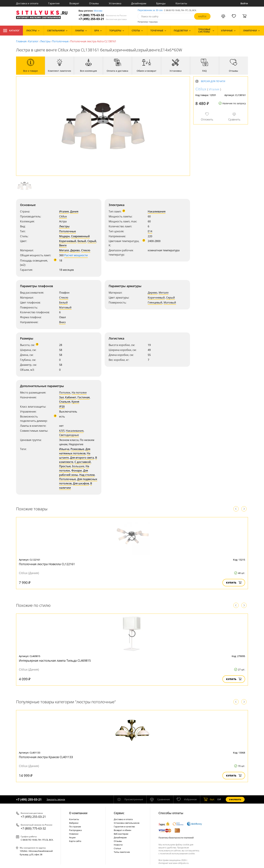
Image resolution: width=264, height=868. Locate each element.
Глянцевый (155, 302)
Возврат (74, 3)
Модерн (64, 236)
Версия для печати (213, 81)
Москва (98, 11)
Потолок (65, 393)
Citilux (63, 216)
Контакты (181, 3)
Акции (72, 837)
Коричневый (68, 241)
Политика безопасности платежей (176, 838)
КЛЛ (62, 431)
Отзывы (94, 3)
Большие (78, 466)
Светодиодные (69, 435)
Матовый (65, 307)
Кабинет (71, 397)
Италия (64, 211)
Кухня (75, 402)
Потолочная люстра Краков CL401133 (46, 757)
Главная (21, 41)
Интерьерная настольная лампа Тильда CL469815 (55, 660)
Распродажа (75, 830)
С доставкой (83, 462)
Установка (115, 3)
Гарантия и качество (124, 827)
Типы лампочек (122, 852)
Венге (63, 245)
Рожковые (77, 449)
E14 (150, 231)
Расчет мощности (76, 255)
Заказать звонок (56, 799)
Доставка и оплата (27, 3)
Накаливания (157, 211)
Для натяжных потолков (75, 451)
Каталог (11, 31)
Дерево (75, 250)
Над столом (87, 475)
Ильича (64, 449)
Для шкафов (81, 483)
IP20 (62, 407)
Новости (118, 845)
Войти (244, 3)
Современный (80, 236)
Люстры (45, 41)
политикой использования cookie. (178, 853)
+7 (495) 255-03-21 (103, 19)
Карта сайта (75, 841)
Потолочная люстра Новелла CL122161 (47, 564)
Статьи (117, 848)
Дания (74, 211)
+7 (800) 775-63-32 (103, 15)
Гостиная (84, 397)
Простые (65, 466)
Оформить (235, 800)
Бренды (161, 3)
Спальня (65, 402)
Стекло (86, 250)
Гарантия (54, 3)
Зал (61, 397)
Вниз (62, 322)
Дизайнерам (139, 3)
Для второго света (82, 458)
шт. (209, 799)
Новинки (74, 834)
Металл (64, 250)
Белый (82, 241)
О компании (78, 813)
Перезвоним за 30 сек (150, 10)
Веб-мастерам (121, 834)
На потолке (79, 393)
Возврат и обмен (122, 830)
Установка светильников (127, 823)
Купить (234, 583)
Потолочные (60, 41)
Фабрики (74, 823)
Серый (92, 241)
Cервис (119, 813)
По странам (75, 827)
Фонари (77, 471)
